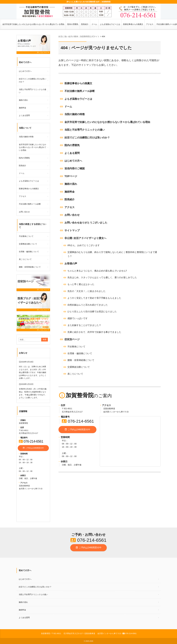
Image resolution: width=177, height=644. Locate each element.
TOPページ (71, 176)
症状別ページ (72, 339)
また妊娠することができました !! (84, 325)
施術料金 (70, 192)
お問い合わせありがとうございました (86, 223)
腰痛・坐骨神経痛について (81, 360)
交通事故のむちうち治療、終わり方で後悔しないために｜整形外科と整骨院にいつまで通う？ (112, 254)
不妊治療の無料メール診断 (80, 91)
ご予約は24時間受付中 (77, 430)
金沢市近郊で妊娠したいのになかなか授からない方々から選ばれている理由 (33, 24)
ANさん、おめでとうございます (84, 245)
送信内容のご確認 (75, 168)
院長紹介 (85, 24)
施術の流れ (71, 184)
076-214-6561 (78, 421)
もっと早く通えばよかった (81, 284)
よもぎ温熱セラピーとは (110, 24)
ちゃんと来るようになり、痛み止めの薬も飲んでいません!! (97, 271)
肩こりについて (75, 374)
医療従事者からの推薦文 (133, 24)
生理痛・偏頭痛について (80, 353)
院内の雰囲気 (73, 24)
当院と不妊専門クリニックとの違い (85, 130)
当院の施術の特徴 (75, 114)
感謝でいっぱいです (78, 318)
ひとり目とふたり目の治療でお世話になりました (92, 312)
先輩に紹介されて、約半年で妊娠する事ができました (94, 332)
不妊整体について (76, 347)
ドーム (94, 24)
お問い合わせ (72, 215)
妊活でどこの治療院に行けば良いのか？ (87, 138)
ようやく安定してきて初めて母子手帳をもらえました (94, 298)
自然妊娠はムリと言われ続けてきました (88, 305)
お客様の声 (71, 264)
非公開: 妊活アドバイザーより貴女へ (85, 238)
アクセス (150, 24)
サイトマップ (72, 230)
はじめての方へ (73, 161)
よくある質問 (72, 153)
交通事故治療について (79, 367)
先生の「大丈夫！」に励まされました (86, 291)
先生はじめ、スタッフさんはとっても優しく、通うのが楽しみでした (102, 277)
